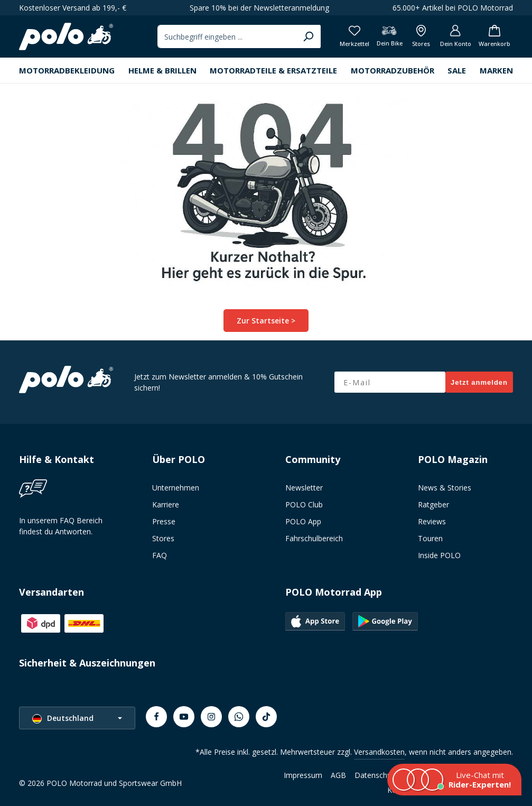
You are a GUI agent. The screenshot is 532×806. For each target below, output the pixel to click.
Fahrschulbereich (314, 538)
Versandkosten (379, 752)
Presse (164, 521)
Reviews (432, 521)
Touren (430, 538)
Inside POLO (439, 555)
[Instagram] (211, 717)
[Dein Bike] (390, 37)
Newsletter (304, 488)
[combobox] (227, 36)
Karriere (166, 504)
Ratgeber (433, 504)
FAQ (160, 555)
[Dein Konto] (456, 37)
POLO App (303, 521)
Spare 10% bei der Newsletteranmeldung (259, 8)
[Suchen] (308, 36)
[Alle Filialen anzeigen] (421, 37)
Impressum (303, 775)
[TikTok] (266, 717)
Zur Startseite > (266, 321)
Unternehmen (176, 488)
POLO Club (304, 504)
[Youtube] (184, 717)
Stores (163, 538)
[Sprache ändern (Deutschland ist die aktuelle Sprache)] (77, 718)
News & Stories (445, 488)
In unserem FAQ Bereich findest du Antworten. (61, 526)
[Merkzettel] (354, 37)
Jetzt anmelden (479, 382)
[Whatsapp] (239, 717)
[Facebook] (156, 717)
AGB (338, 775)
